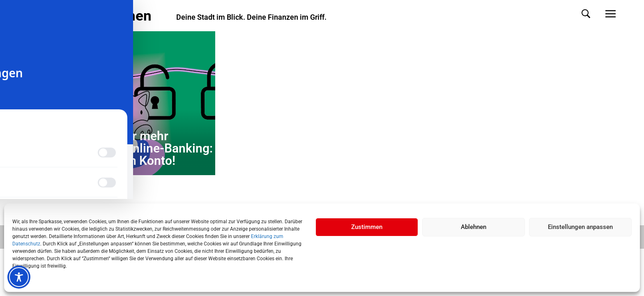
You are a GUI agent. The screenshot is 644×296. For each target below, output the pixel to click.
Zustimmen (367, 227)
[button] (578, 14)
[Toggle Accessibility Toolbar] (19, 277)
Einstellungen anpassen (580, 227)
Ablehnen (474, 227)
